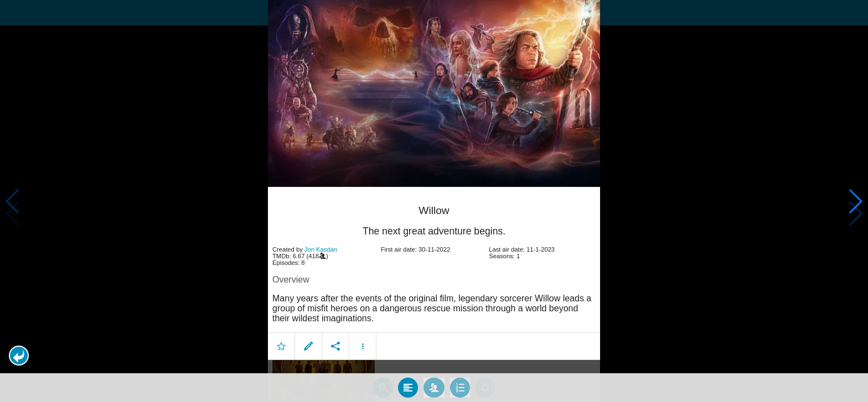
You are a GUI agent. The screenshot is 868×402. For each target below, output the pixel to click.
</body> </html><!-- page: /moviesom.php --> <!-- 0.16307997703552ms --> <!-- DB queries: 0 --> (434, 201)
